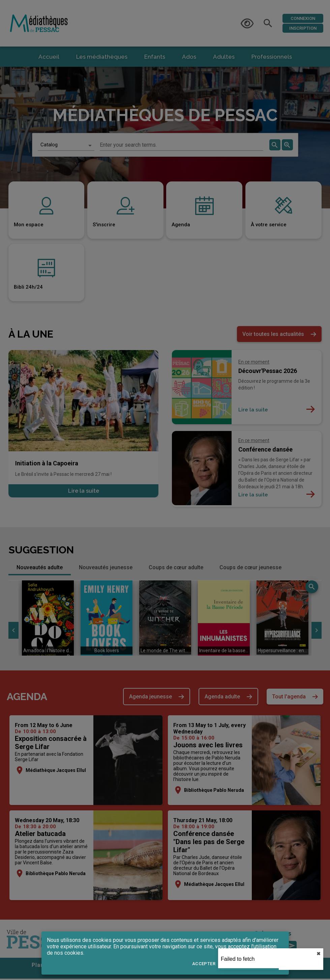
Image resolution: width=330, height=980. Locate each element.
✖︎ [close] (319, 954)
